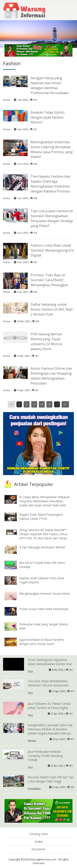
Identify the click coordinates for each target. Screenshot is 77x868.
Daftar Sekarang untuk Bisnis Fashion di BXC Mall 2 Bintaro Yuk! (52, 309)
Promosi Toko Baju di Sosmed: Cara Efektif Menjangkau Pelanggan (49, 280)
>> (65, 404)
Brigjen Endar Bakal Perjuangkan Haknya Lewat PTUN (41, 517)
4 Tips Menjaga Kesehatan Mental (42, 547)
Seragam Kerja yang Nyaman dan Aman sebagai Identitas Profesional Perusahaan (50, 85)
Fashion (7, 100)
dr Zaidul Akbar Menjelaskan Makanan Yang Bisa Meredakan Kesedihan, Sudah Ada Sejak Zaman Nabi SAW (45, 501)
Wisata (32, 741)
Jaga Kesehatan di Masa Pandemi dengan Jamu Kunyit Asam (42, 642)
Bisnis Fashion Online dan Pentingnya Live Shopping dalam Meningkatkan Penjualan (51, 376)
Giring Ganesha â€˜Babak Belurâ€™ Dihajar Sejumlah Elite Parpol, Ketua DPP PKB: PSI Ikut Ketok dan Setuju (43, 534)
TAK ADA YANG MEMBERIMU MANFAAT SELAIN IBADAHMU (48, 683)
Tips (30, 671)
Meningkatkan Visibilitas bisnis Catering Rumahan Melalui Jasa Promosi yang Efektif (52, 149)
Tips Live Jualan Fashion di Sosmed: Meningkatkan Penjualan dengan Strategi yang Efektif (52, 218)
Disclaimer (39, 849)
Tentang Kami (38, 834)
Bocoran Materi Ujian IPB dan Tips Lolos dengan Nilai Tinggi (51, 779)
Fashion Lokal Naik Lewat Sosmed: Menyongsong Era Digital (52, 250)
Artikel (39, 842)
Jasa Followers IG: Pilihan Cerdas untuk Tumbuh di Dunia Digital (49, 706)
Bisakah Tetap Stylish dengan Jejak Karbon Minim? (48, 117)
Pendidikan (34, 789)
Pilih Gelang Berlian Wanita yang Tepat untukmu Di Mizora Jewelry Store (46, 341)
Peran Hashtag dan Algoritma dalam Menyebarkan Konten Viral (50, 662)
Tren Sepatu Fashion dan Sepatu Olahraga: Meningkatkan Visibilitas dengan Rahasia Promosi (51, 184)
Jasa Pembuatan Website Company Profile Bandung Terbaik (45, 756)
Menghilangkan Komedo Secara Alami (45, 594)
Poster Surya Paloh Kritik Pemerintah (44, 609)
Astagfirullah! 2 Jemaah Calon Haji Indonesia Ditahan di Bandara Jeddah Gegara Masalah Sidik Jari (50, 729)
